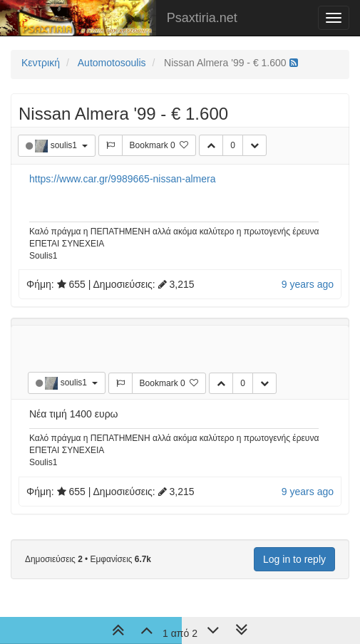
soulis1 (65, 145)
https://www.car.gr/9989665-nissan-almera (122, 179)
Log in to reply (294, 559)
